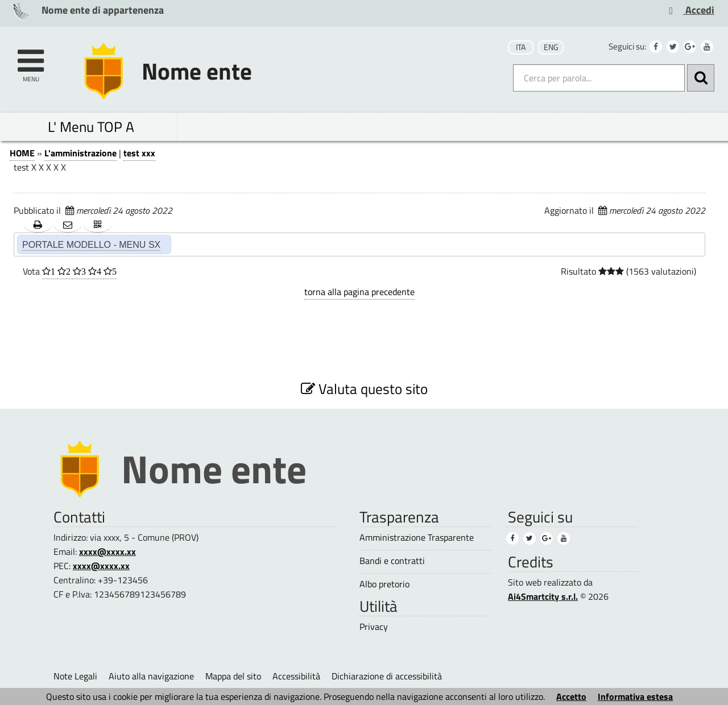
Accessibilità (296, 676)
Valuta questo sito (364, 389)
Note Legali (75, 676)
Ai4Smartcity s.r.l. (543, 596)
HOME (22, 153)
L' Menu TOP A (91, 127)
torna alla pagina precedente (359, 292)
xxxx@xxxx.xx (107, 551)
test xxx (139, 153)
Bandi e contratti (392, 561)
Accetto (571, 696)
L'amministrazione (80, 153)
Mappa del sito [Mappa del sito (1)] (233, 676)
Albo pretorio (384, 584)
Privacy (374, 627)
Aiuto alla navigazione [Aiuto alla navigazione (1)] (151, 676)
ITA (521, 47)
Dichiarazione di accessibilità (387, 676)
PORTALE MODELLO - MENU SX (91, 244)
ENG (551, 47)
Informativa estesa (635, 696)
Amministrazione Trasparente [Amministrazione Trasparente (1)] (417, 538)
